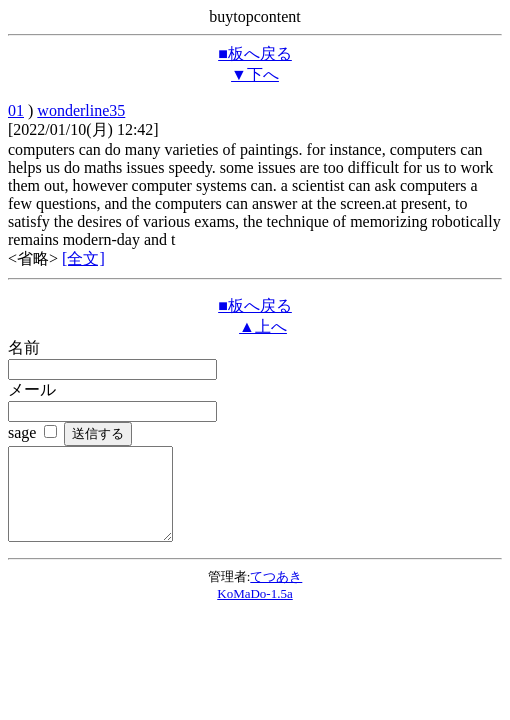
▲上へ (263, 326)
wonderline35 (81, 110)
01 (16, 110)
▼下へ (255, 74)
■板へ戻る (255, 53)
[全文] (83, 258)
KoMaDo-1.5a (254, 611)
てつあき (276, 594)
